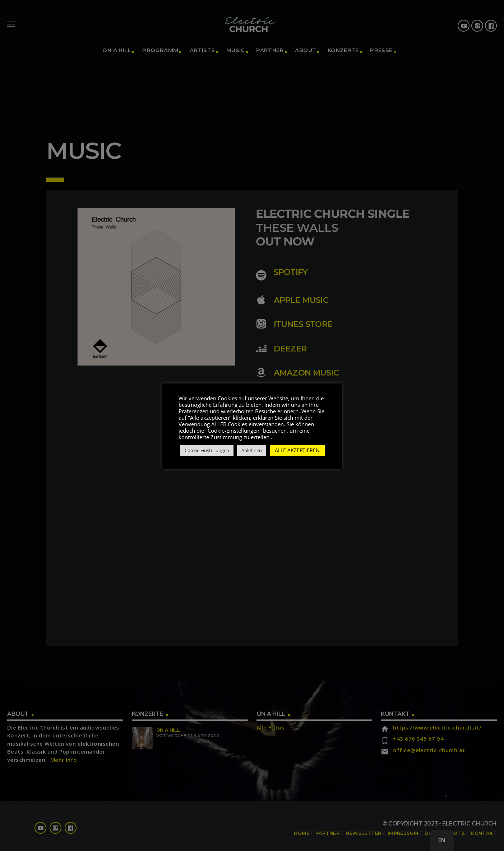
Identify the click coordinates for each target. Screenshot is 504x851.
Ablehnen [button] (252, 454)
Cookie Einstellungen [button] (207, 454)
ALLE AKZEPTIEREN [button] (297, 453)
